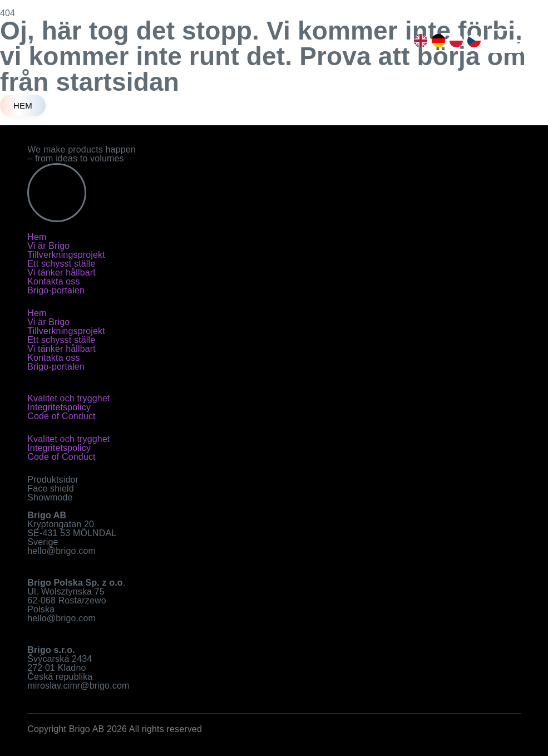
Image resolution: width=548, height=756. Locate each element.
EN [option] (418, 41)
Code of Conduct (61, 416)
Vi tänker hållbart (61, 273)
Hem (37, 237)
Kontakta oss (53, 281)
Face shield (51, 489)
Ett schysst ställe (61, 264)
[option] (418, 41)
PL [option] (454, 41)
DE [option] (436, 41)
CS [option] (472, 41)
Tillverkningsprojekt (66, 255)
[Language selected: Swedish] (445, 41)
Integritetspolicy (59, 407)
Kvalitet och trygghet (68, 398)
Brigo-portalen (56, 290)
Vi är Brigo (48, 246)
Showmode (50, 497)
